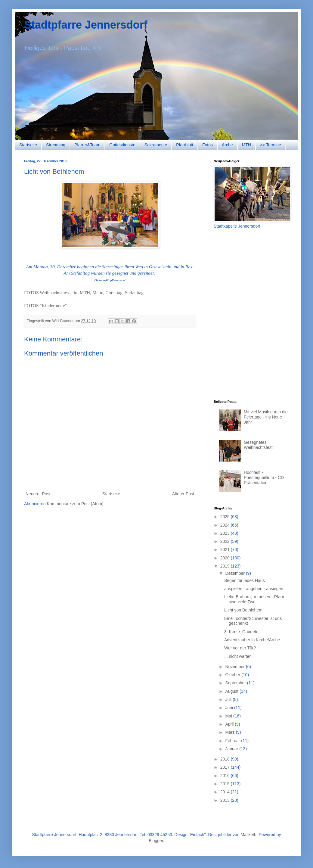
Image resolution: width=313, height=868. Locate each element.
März (230, 732)
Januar (232, 749)
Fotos (208, 145)
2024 (226, 525)
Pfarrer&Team (87, 145)
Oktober (233, 675)
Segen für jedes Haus (245, 580)
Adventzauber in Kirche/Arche (252, 640)
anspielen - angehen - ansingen (254, 589)
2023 (226, 533)
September (236, 683)
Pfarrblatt (185, 145)
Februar (233, 741)
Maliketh (249, 835)
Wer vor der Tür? (240, 648)
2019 (226, 566)
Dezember (235, 573)
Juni (230, 708)
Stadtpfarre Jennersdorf (86, 25)
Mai (229, 716)
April (230, 724)
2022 (226, 541)
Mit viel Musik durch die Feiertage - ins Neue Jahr (266, 417)
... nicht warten (238, 656)
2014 (226, 792)
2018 (226, 759)
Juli (229, 699)
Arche (227, 145)
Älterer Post (183, 494)
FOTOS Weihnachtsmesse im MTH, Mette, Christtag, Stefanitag (84, 292)
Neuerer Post (38, 494)
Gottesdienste (122, 145)
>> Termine (271, 145)
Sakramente (156, 145)
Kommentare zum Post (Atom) (75, 504)
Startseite (28, 145)
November (235, 667)
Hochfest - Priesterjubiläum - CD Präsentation (264, 478)
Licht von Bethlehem (243, 610)
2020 (226, 558)
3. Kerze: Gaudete (241, 632)
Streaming (56, 145)
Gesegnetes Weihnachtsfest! (259, 445)
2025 (226, 517)
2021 (226, 549)
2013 (226, 800)
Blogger (156, 841)
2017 (226, 767)
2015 (226, 784)
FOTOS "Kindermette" (45, 305)
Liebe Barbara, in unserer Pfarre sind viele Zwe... (255, 599)
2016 (226, 776)
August (232, 691)
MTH (246, 145)
